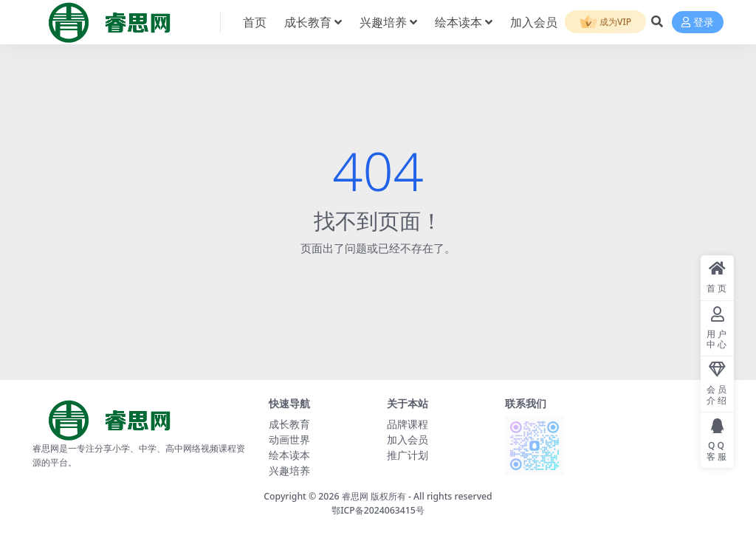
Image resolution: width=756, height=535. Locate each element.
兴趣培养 (289, 470)
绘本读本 (289, 455)
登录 (698, 23)
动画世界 (289, 439)
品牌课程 (408, 424)
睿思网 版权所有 (374, 496)
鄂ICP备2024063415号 (378, 510)
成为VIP (605, 23)
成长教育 (289, 424)
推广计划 (408, 455)
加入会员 (408, 439)
